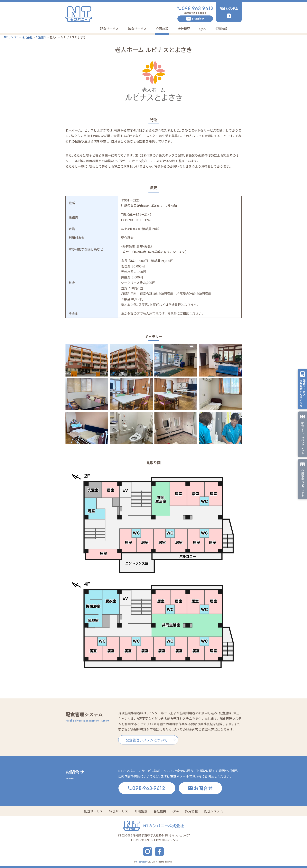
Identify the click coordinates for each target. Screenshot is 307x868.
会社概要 (184, 29)
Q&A (202, 29)
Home (85, 29)
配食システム (214, 811)
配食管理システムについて (146, 740)
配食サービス (109, 29)
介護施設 (162, 29)
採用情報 (221, 29)
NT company (142, 862)
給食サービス (137, 29)
